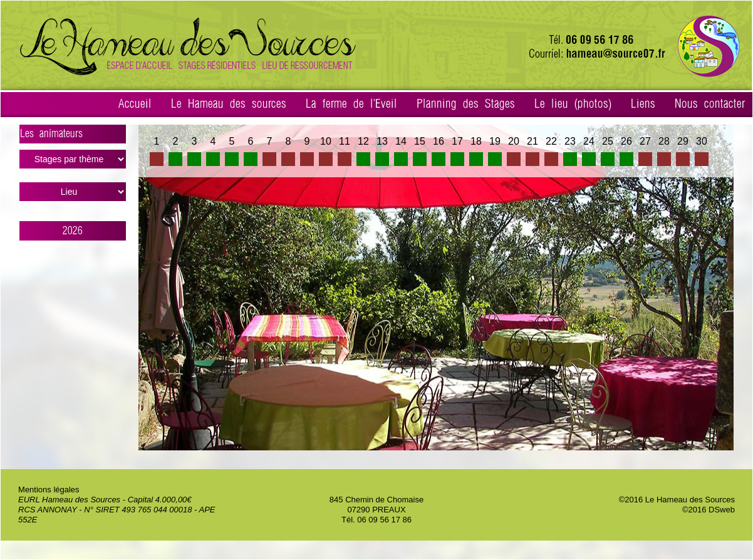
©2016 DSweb (709, 510)
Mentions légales (49, 490)
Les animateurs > (73, 136)
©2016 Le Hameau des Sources (677, 500)
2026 (73, 231)
